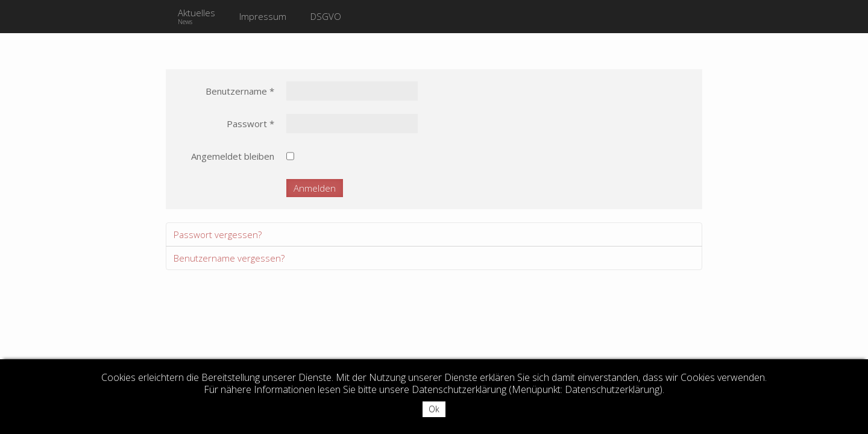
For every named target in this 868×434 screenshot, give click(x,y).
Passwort (250, 124)
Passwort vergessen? (218, 234)
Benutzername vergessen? (229, 258)
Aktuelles (197, 16)
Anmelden (315, 188)
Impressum (263, 16)
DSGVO (326, 16)
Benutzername (240, 91)
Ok (434, 409)
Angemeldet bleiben (233, 156)
